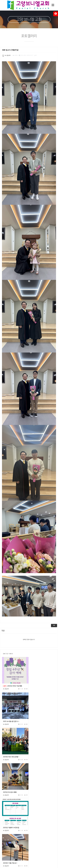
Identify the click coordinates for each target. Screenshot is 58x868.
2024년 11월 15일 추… (10, 786)
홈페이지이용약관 (28, 824)
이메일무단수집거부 (43, 824)
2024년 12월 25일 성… (38, 751)
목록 (54, 620)
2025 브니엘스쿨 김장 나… (39, 680)
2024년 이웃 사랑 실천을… (11, 716)
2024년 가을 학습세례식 (38, 786)
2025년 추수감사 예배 (37, 716)
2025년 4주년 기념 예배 (12, 680)
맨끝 (45, 807)
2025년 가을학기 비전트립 (11, 751)
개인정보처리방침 (15, 824)
